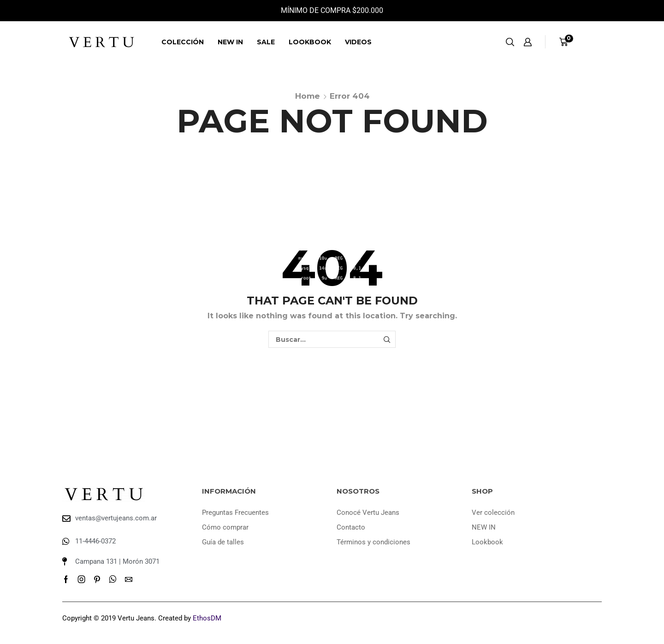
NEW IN (230, 42)
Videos (358, 42)
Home (308, 96)
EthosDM (207, 618)
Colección (183, 42)
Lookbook (310, 42)
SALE (266, 42)
